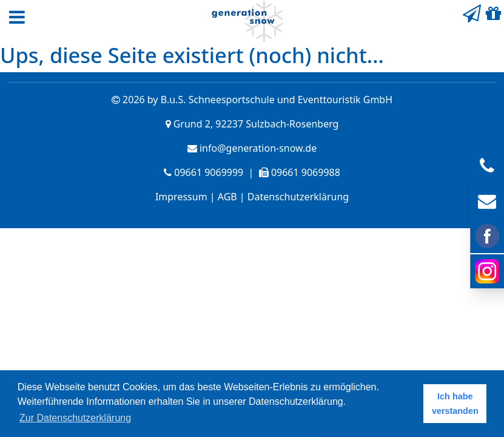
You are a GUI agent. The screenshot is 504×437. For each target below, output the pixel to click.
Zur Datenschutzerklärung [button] (75, 418)
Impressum (181, 197)
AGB (227, 197)
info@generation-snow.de (258, 148)
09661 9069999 (209, 172)
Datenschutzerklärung (298, 197)
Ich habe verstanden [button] (455, 404)
